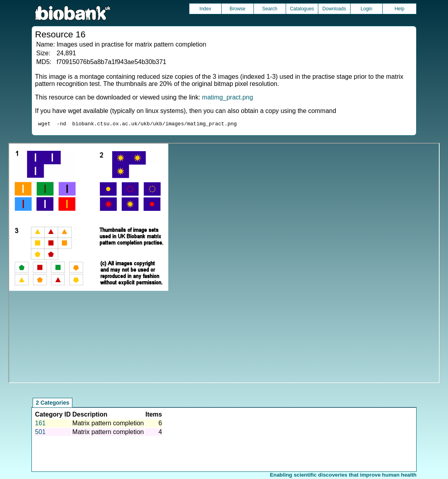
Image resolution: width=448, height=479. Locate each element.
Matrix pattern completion (108, 424)
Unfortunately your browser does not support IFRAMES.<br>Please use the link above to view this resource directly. (224, 264)
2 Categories (53, 404)
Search (270, 9)
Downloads (334, 9)
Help (400, 9)
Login (366, 9)
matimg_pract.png (228, 97)
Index (205, 9)
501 (40, 433)
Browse (238, 9)
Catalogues (302, 9)
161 (40, 424)
